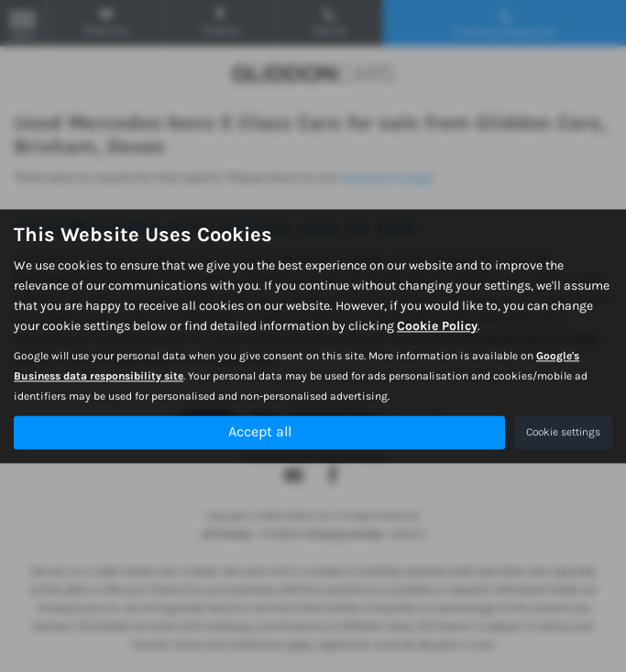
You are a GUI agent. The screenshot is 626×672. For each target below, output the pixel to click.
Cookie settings (563, 432)
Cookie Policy (437, 326)
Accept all (260, 431)
